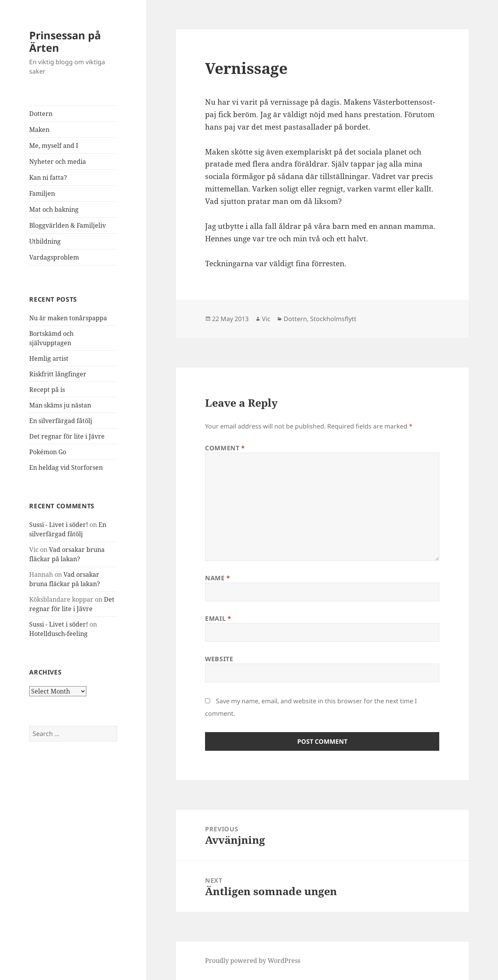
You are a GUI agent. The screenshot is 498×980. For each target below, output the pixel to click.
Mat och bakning (54, 209)
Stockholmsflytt (333, 319)
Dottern (41, 114)
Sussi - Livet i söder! (59, 525)
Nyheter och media (58, 162)
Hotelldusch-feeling (58, 634)
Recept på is (47, 390)
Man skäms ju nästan (60, 405)
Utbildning (45, 241)
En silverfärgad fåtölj (61, 421)
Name (218, 578)
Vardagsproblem (54, 257)
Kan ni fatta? (48, 177)
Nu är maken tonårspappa (68, 318)
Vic (266, 319)
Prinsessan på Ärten (65, 41)
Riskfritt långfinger (58, 374)
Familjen (42, 193)
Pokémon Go (48, 452)
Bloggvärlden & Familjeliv (68, 225)
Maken (39, 130)
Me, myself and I (54, 146)
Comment (225, 448)
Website (219, 659)
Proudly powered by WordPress (253, 961)
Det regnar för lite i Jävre (67, 436)
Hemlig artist (49, 358)
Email (218, 618)
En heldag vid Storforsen (66, 467)
